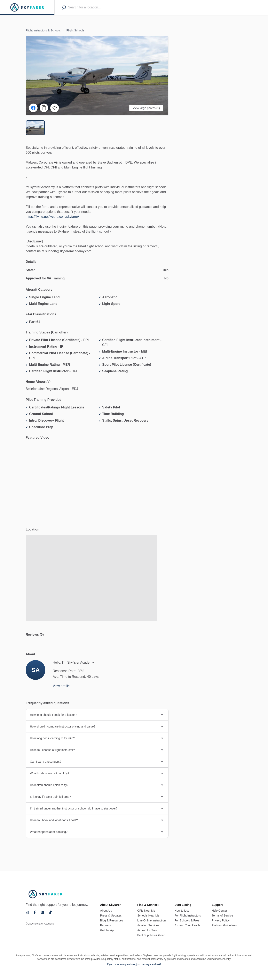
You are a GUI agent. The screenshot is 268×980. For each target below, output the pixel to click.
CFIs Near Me (146, 911)
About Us (106, 911)
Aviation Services (148, 925)
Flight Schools (75, 30)
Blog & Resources (112, 920)
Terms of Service (222, 915)
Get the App (108, 930)
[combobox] (92, 7)
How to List (182, 911)
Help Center (219, 911)
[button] (97, 76)
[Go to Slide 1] (36, 128)
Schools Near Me (148, 915)
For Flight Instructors (188, 915)
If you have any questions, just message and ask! (134, 964)
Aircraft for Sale (147, 930)
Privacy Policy (221, 920)
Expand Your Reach (187, 925)
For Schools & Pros (187, 920)
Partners (106, 925)
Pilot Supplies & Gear (151, 935)
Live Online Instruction (152, 920)
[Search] (64, 8)
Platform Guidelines (224, 925)
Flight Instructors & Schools (43, 30)
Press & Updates (111, 915)
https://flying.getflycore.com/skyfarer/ (52, 217)
